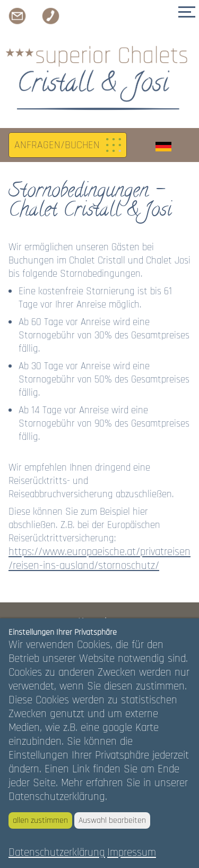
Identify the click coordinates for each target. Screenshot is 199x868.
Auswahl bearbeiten (112, 820)
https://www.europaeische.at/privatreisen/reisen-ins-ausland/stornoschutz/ (99, 559)
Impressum (132, 853)
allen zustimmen (40, 820)
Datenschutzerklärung (57, 853)
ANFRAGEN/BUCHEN (57, 145)
